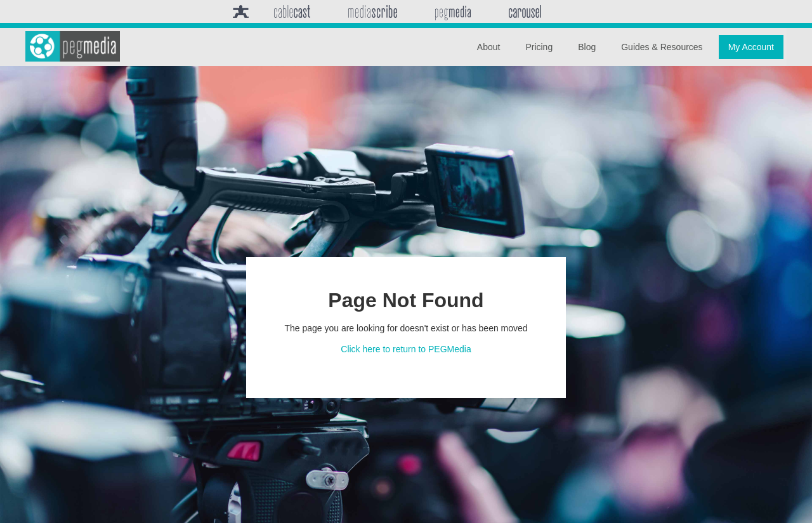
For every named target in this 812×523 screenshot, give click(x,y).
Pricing (539, 47)
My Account (751, 47)
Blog (587, 47)
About (489, 47)
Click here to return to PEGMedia (406, 349)
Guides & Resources (662, 47)
